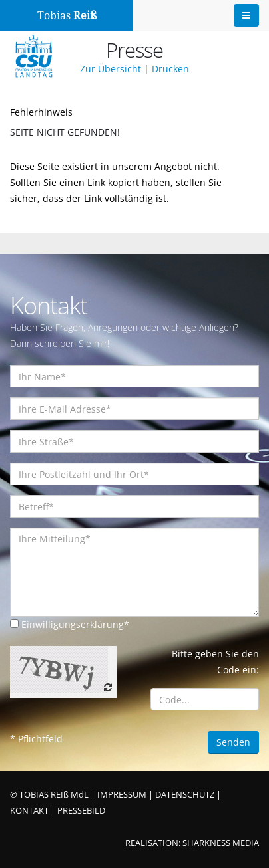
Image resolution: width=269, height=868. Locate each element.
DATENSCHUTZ (185, 795)
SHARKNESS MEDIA (221, 843)
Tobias (67, 16)
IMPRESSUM (122, 795)
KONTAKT (29, 811)
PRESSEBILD (81, 811)
